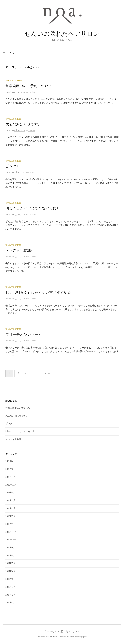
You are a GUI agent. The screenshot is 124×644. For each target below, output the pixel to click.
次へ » (47, 373)
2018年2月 (11, 516)
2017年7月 (11, 563)
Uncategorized (14, 81)
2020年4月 (11, 461)
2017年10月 (11, 540)
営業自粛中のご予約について (29, 86)
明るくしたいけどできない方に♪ (32, 208)
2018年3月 (11, 508)
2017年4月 (11, 587)
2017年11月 (11, 532)
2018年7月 (11, 500)
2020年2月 (11, 469)
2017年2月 (11, 603)
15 (35, 373)
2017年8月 (11, 556)
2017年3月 (11, 595)
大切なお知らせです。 (24, 124)
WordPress (52, 637)
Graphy (69, 637)
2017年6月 (11, 571)
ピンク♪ (12, 166)
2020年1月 (11, 477)
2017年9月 (11, 548)
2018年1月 (11, 524)
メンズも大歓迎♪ (19, 250)
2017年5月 (11, 579)
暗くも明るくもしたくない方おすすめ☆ (38, 293)
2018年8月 (11, 493)
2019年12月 (11, 485)
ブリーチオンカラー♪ (23, 335)
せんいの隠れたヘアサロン (62, 34)
